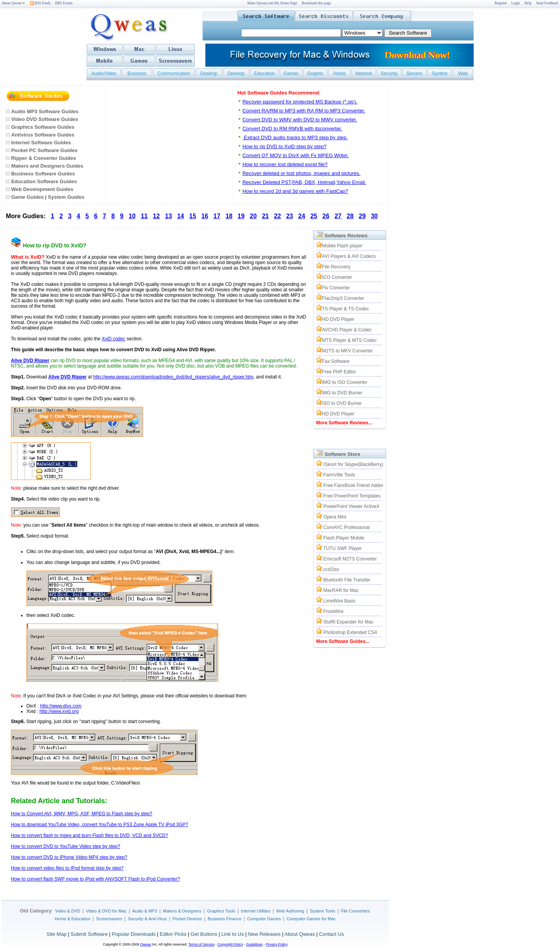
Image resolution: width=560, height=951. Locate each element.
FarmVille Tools (339, 475)
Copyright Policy (230, 944)
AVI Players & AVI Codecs (349, 256)
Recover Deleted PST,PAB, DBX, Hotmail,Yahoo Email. (304, 182)
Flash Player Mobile (344, 538)
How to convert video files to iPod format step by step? (67, 868)
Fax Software (336, 361)
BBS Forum (64, 3)
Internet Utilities (256, 911)
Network (364, 74)
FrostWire (333, 611)
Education (264, 74)
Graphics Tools (221, 911)
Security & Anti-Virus (147, 919)
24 (302, 216)
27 (338, 216)
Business (137, 74)
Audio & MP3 (145, 911)
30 (374, 216)
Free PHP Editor (339, 372)
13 (168, 216)
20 (253, 216)
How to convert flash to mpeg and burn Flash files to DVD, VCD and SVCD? (89, 835)
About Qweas (13, 3)
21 (265, 216)
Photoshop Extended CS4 (350, 632)
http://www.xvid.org (59, 711)
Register (501, 3)
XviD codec (114, 339)
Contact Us (331, 934)
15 (193, 216)
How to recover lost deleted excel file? (285, 164)
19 (241, 216)
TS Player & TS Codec (346, 309)
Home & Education (73, 919)
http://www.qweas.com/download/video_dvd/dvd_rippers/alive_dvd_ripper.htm (173, 377)
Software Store (343, 454)
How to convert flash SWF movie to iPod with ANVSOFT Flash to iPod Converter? (95, 879)
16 (205, 216)
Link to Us (233, 934)
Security (389, 74)
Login (516, 3)
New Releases (264, 934)
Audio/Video (104, 74)
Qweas (145, 944)
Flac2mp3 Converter (343, 298)
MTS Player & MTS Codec (349, 340)
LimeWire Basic (339, 601)
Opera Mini (335, 517)
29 (362, 216)
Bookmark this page (316, 3)
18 (229, 216)
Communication (174, 74)
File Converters (355, 911)
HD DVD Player (338, 319)
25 (314, 216)
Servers (414, 74)
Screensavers (109, 919)
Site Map (57, 934)
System (439, 74)
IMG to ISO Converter (345, 382)
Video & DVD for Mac (106, 911)
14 (180, 216)
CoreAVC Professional (346, 527)
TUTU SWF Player (342, 548)
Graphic (315, 74)
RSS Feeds (40, 3)
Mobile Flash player (342, 246)
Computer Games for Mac (311, 919)
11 (144, 216)
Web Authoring (290, 911)
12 (156, 216)
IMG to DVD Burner (342, 393)
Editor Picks (173, 934)
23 (290, 216)
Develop (236, 74)
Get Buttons (204, 934)
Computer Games (264, 919)
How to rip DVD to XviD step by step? (284, 146)
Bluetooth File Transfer (347, 580)
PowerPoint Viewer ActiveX (351, 506)
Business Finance (225, 919)
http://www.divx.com (61, 706)
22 (278, 216)
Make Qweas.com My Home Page (272, 3)
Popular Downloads (134, 934)
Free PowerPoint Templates (352, 496)
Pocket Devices (187, 919)
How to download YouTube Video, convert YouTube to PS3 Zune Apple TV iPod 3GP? (100, 825)
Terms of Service (201, 944)
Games (291, 74)
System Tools (323, 911)
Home (339, 74)
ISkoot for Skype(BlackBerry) (353, 464)
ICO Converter (337, 277)
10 (132, 216)
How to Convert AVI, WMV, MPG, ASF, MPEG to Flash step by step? (81, 814)
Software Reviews (346, 236)
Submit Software (89, 934)
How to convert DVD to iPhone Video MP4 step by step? (69, 857)
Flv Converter (336, 288)
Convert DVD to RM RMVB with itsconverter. (292, 129)
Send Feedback (547, 3)
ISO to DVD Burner (342, 403)
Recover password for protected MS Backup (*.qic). (300, 102)
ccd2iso (331, 569)
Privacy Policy (276, 944)
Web (463, 74)
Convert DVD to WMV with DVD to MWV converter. (300, 120)
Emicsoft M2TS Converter (350, 559)
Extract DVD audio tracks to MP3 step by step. (295, 137)
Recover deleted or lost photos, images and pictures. (301, 173)
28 (350, 216)
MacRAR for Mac (341, 590)
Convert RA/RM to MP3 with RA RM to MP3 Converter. (304, 111)
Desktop (209, 74)
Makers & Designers (182, 911)
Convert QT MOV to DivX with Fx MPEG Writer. (295, 155)
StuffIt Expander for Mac (348, 622)
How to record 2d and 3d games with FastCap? (295, 191)
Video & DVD (68, 911)
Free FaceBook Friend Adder (353, 485)
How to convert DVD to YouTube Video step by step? (66, 846)
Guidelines (255, 944)
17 (217, 216)
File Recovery (336, 267)
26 (326, 216)
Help (528, 3)
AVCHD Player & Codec (347, 330)
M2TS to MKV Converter (347, 351)
